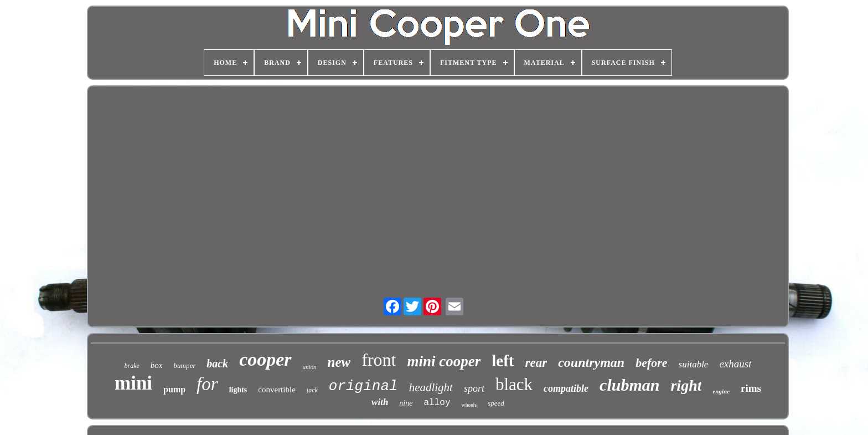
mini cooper (444, 361)
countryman (591, 362)
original (363, 386)
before (651, 363)
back (217, 364)
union (310, 367)
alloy (437, 403)
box (157, 365)
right (686, 385)
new (339, 362)
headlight (431, 387)
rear (536, 363)
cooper (265, 359)
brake (132, 366)
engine (721, 391)
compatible (566, 388)
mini (133, 383)
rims (751, 388)
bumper (185, 365)
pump (174, 389)
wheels (469, 405)
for (207, 384)
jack (312, 390)
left (503, 361)
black (514, 384)
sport (474, 388)
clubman (629, 385)
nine (406, 403)
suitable (694, 364)
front (379, 360)
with (380, 402)
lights (238, 390)
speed (496, 403)
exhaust (735, 364)
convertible (277, 390)
